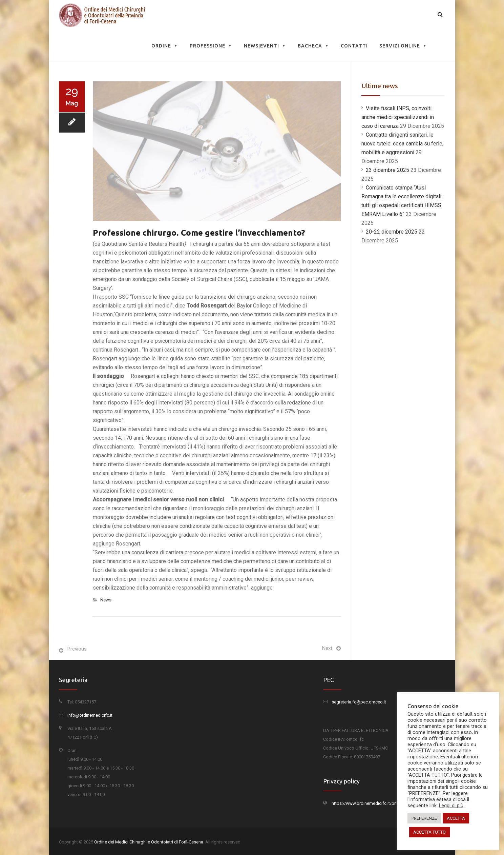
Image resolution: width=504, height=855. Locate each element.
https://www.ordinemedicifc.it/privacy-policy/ (376, 803)
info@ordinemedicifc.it (90, 715)
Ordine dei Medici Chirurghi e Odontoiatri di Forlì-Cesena (149, 842)
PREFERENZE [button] (424, 818)
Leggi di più (451, 806)
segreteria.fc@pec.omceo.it (359, 702)
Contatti (354, 46)
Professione (211, 46)
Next (327, 648)
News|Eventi (265, 46)
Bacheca (313, 46)
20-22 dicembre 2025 (392, 232)
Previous (77, 649)
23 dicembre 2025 (387, 170)
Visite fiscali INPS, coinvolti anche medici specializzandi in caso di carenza (398, 117)
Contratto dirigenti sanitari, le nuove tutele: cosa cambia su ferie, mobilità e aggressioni (402, 144)
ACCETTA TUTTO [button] (429, 832)
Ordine (165, 46)
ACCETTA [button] (456, 818)
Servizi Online (403, 46)
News (106, 600)
